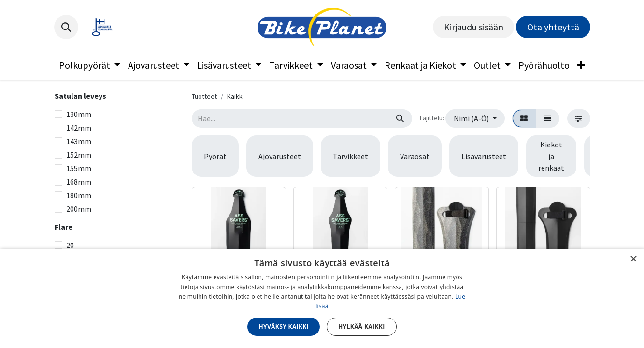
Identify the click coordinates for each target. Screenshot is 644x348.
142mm (79, 128)
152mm (79, 155)
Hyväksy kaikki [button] (284, 326)
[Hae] (400, 118)
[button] (66, 27)
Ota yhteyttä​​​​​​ (553, 27)
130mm (79, 114)
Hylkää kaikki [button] (361, 326)
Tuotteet (204, 96)
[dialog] (322, 298)
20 (70, 245)
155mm (79, 168)
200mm (79, 209)
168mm (79, 182)
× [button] (633, 259)
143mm (79, 141)
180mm (79, 195)
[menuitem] (90, 65)
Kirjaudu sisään (474, 27)
